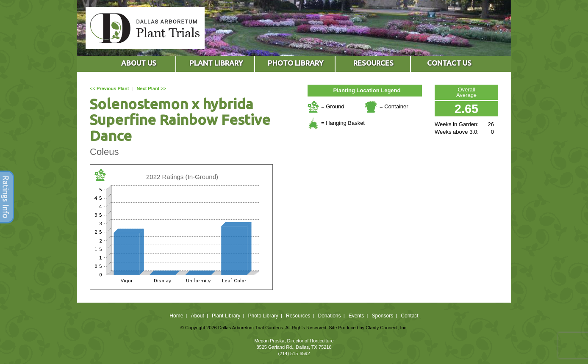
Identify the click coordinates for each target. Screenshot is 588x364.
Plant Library (226, 316)
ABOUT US (139, 63)
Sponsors (383, 316)
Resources (298, 316)
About (197, 316)
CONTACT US (449, 63)
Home (176, 316)
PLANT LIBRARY (216, 63)
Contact (409, 316)
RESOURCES (373, 63)
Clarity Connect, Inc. (387, 328)
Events (356, 316)
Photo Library (263, 316)
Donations (329, 316)
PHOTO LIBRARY (295, 63)
